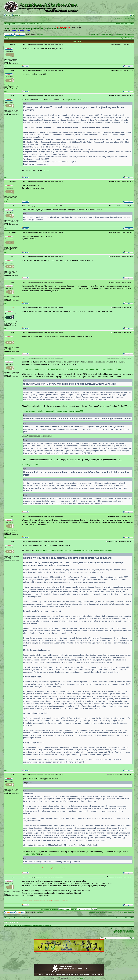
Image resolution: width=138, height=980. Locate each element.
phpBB (61, 977)
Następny (131, 38)
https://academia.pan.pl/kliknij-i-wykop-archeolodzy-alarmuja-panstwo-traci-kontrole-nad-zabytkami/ (74, 550)
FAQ (132, 15)
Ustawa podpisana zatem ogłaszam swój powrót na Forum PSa (35, 29)
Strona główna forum (11, 24)
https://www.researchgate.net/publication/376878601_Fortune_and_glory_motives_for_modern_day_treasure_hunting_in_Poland (72, 369)
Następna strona (129, 34)
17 (117, 34)
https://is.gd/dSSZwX (30, 465)
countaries (21, 30)
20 (123, 34)
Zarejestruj (16, 15)
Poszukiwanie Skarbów (27, 24)
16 (115, 34)
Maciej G (15, 30)
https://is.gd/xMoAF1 (30, 854)
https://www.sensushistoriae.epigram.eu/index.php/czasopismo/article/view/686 (52, 411)
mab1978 (27, 30)
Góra (6, 66)
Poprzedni (124, 38)
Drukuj (7, 38)
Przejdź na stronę (94, 34)
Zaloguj (7, 15)
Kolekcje (39, 24)
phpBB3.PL (83, 978)
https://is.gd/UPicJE (74, 100)
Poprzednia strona (105, 34)
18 (119, 34)
